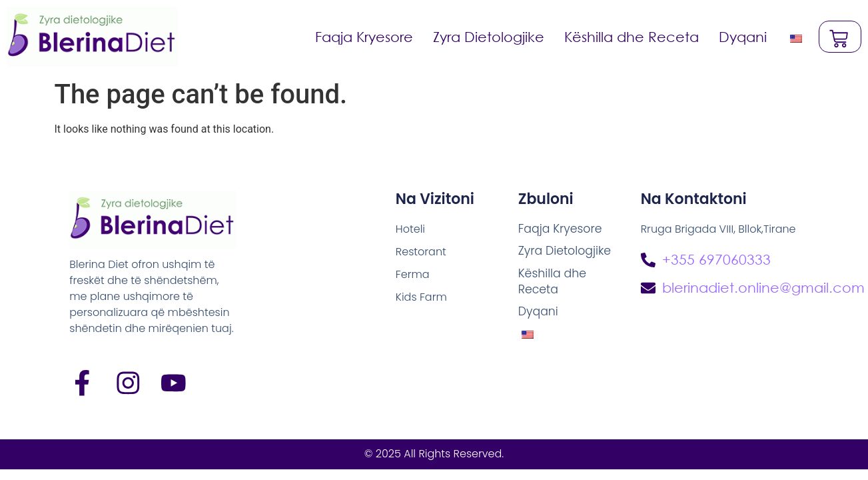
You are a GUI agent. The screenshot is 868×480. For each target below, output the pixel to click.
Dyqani (741, 37)
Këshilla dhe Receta (630, 37)
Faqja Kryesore (363, 37)
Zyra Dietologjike (487, 37)
